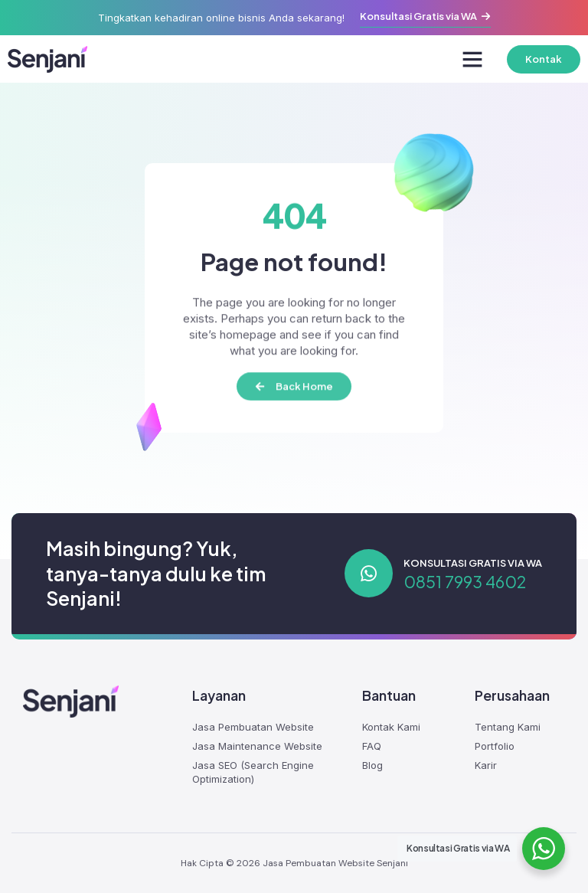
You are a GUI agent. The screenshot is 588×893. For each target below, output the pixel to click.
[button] (472, 59)
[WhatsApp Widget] (544, 849)
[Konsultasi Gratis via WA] (369, 573)
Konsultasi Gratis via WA (473, 563)
